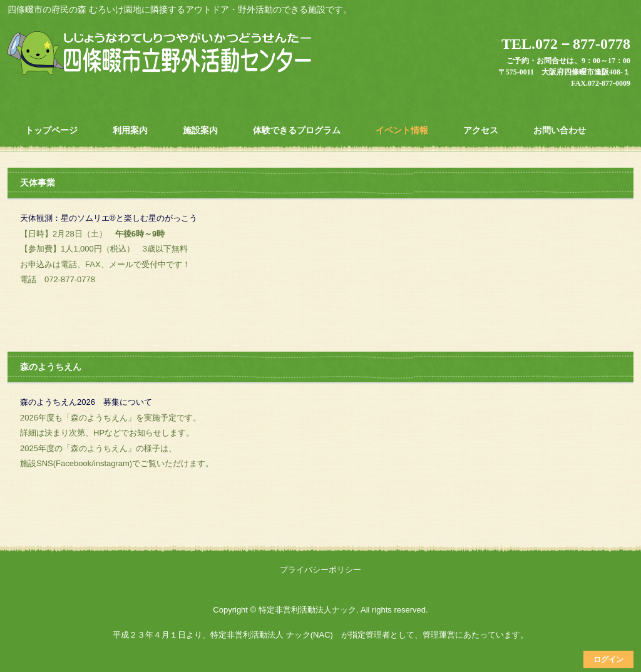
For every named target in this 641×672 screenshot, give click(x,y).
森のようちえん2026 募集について (86, 402)
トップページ (51, 130)
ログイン (608, 659)
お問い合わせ (560, 130)
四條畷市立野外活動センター (162, 54)
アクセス (481, 130)
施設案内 (200, 130)
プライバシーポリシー (320, 570)
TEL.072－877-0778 (566, 44)
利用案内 (130, 130)
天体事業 (38, 183)
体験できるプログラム (297, 130)
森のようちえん (51, 367)
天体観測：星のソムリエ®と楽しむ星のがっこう (109, 218)
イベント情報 (402, 130)
